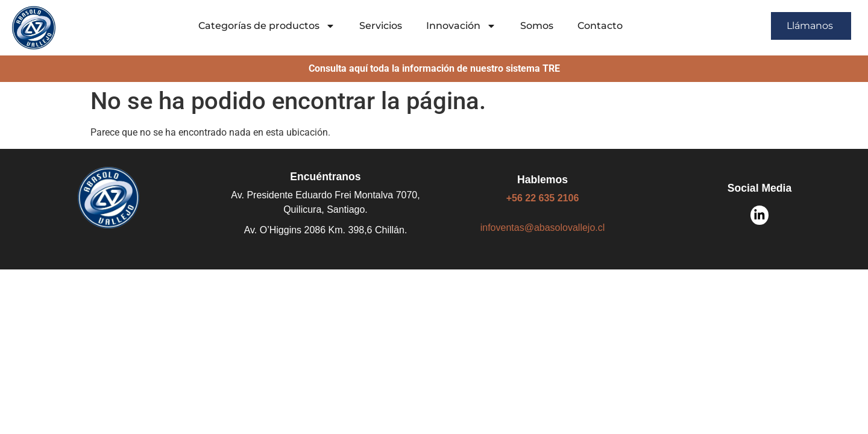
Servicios (381, 26)
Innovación (461, 26)
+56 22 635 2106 (543, 198)
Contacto (600, 26)
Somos (537, 26)
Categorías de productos (267, 26)
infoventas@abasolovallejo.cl (543, 228)
